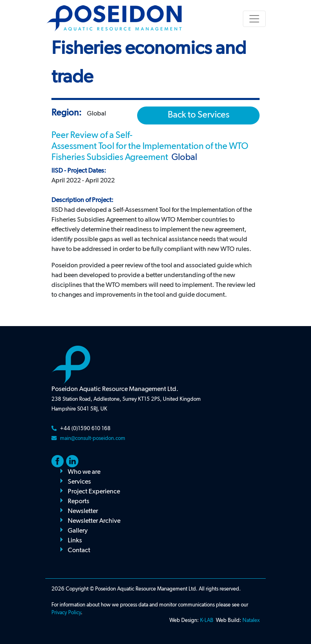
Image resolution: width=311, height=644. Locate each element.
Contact (79, 551)
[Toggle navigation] (254, 19)
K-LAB (207, 621)
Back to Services (199, 115)
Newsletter (83, 511)
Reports (79, 502)
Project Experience (94, 492)
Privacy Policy (66, 613)
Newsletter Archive (94, 521)
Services (79, 482)
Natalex (251, 621)
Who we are (84, 472)
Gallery (78, 531)
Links (75, 541)
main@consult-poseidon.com (93, 439)
